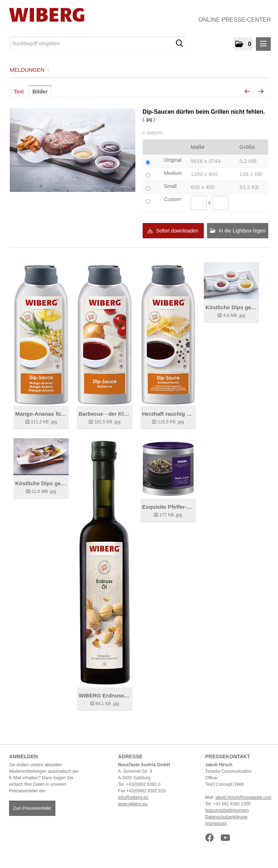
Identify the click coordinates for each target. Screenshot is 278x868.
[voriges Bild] (247, 92)
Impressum (216, 823)
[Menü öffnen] (263, 44)
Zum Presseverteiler (32, 808)
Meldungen (27, 70)
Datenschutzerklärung (226, 817)
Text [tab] (19, 91)
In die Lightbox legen (238, 231)
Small (170, 186)
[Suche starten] (179, 43)
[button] (243, 44)
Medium (173, 173)
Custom (173, 199)
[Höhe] (220, 203)
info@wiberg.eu (133, 797)
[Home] (44, 15)
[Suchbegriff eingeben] (98, 43)
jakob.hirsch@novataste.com (243, 797)
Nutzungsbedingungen (227, 810)
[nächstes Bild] (261, 92)
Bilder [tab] (40, 91)
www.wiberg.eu (133, 804)
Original (173, 160)
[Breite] (199, 203)
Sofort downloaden (173, 231)
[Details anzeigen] (41, 334)
